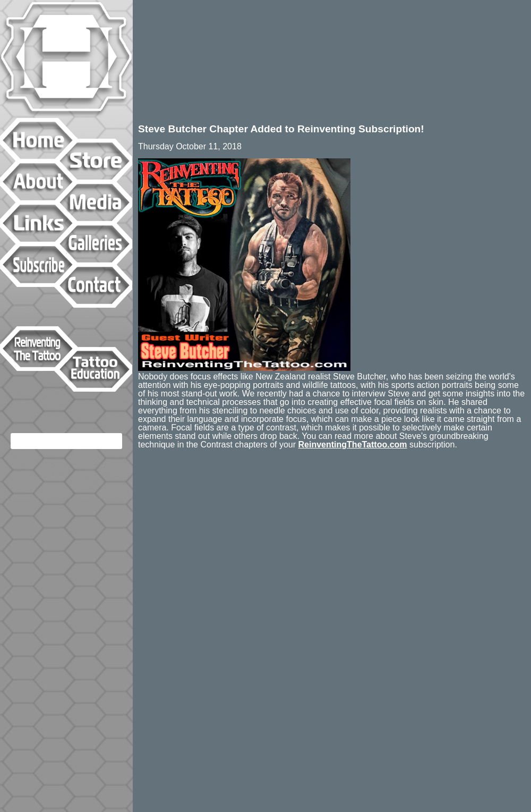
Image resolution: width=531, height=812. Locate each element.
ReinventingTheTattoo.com (353, 445)
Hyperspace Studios (66, 59)
